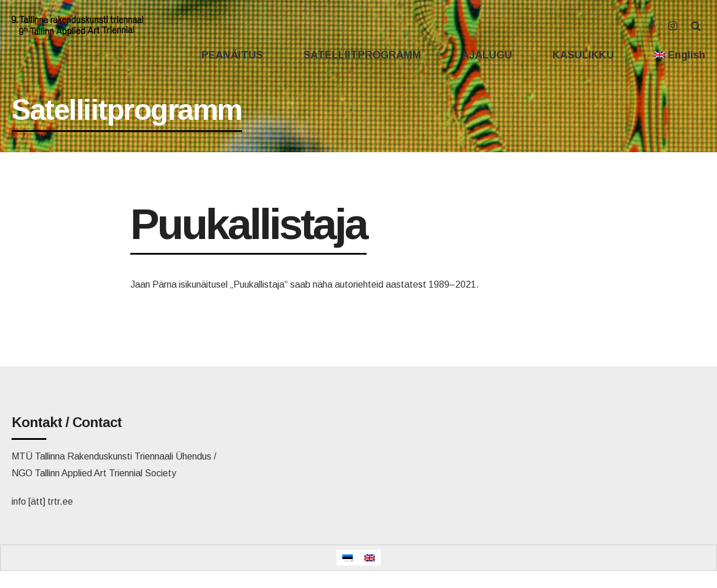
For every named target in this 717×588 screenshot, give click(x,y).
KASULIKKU (583, 55)
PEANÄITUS (232, 55)
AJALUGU (487, 55)
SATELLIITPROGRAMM (362, 55)
